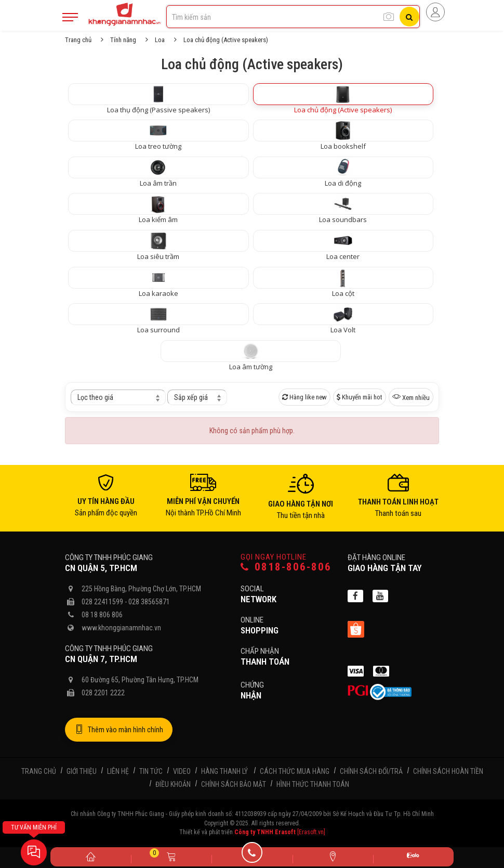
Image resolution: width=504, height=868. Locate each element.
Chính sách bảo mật (234, 784)
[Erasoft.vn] (311, 832)
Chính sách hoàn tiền (448, 771)
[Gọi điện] (252, 856)
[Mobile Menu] (70, 17)
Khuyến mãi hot (360, 397)
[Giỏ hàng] (171, 856)
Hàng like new (304, 397)
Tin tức (151, 771)
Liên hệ (118, 771)
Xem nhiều (411, 397)
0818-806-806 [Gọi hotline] (286, 567)
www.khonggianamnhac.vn (121, 628)
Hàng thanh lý (224, 771)
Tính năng (123, 40)
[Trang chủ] (91, 856)
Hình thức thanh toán (313, 784)
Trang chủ (78, 40)
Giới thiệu (82, 771)
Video (182, 771)
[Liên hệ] (333, 856)
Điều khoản (173, 784)
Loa (160, 40)
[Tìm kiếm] (409, 17)
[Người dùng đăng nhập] (435, 12)
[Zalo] (413, 857)
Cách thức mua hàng (295, 771)
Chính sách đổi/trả (371, 771)
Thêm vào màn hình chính (119, 730)
